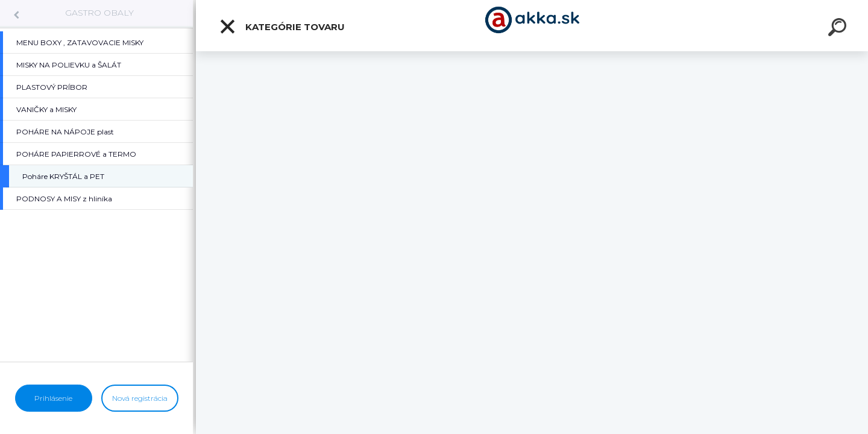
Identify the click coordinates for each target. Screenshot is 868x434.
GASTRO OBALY (99, 13)
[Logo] (532, 26)
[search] (839, 29)
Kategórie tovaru (282, 27)
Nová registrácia (140, 398)
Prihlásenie (53, 398)
